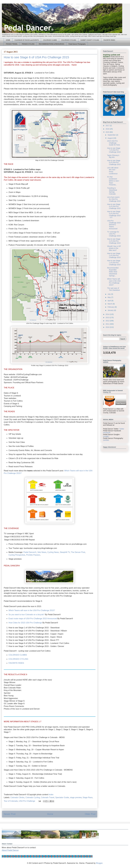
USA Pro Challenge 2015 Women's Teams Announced (114, 225)
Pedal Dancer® (30, 552)
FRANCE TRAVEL (12, 44)
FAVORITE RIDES (109, 40)
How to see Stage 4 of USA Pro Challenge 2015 (114, 206)
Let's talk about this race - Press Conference (113, 171)
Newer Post (10, 814)
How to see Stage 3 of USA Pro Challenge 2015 (114, 241)
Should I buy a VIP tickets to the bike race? (114, 248)
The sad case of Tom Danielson (114, 289)
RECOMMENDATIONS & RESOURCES (51, 44)
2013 (108, 318)
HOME (8, 40)
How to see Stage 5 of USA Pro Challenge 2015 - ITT (114, 214)
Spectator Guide (62, 797)
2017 (108, 126)
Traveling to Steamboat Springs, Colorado (112, 191)
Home (50, 814)
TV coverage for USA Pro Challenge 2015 (114, 234)
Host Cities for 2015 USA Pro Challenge (25, 623)
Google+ (106, 436)
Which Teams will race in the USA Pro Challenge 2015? (32, 610)
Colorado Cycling (33, 797)
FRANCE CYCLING (28, 44)
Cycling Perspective (17, 555)
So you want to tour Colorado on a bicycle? (27, 615)
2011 (108, 324)
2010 (108, 327)
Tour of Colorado (11, 801)
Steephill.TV (65, 552)
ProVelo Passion (33, 555)
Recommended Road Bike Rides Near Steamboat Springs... (113, 272)
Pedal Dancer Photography (77, 44)
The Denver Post (78, 552)
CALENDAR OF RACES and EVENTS (27, 40)
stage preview (76, 797)
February (111, 307)
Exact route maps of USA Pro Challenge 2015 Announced (33, 619)
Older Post (90, 814)
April (109, 301)
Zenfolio (106, 440)
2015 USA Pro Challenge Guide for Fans (114, 143)
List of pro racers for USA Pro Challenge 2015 (114, 199)
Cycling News (53, 552)
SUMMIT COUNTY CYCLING (90, 40)
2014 (108, 314)
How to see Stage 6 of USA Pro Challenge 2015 (114, 163)
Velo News (42, 552)
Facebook (107, 433)
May (109, 297)
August (110, 138)
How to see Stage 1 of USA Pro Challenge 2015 (114, 263)
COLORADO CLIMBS (50, 40)
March (110, 304)
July (109, 294)
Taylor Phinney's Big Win (113, 156)
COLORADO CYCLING (69, 40)
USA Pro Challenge (27, 801)
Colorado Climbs (17, 797)
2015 (108, 132)
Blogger (99, 863)
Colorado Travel (48, 797)
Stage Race (88, 797)
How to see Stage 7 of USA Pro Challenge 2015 (114, 150)
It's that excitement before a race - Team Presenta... (113, 181)
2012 (108, 321)
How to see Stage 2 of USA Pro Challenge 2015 (114, 255)
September (112, 135)
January (111, 310)
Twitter (122, 429)
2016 (108, 129)
